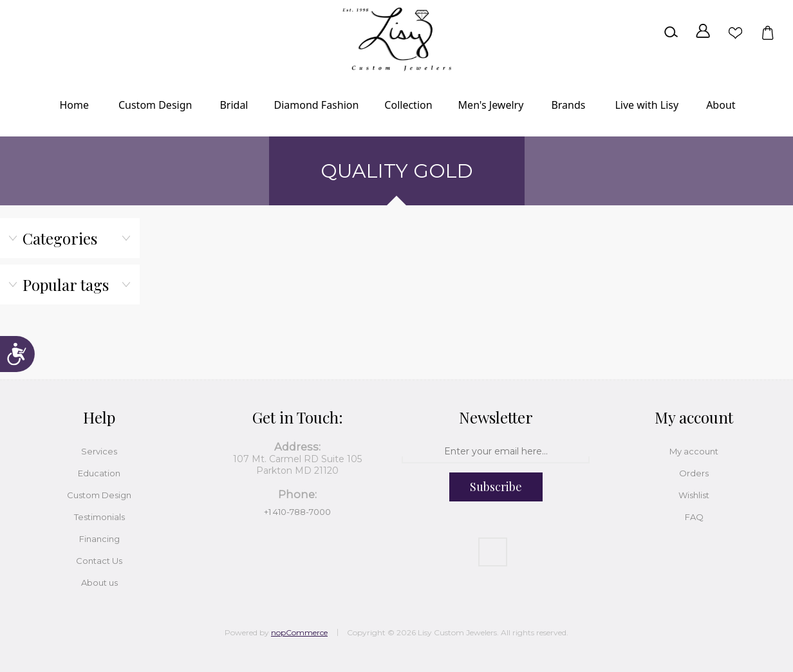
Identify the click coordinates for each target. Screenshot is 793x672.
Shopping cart (767, 32)
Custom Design (99, 495)
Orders (694, 473)
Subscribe (496, 487)
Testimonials (99, 517)
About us (99, 583)
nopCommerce (299, 632)
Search (671, 32)
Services (99, 451)
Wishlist (735, 32)
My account (694, 451)
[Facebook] (493, 552)
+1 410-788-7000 (297, 512)
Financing (99, 539)
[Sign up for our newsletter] (496, 452)
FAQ (694, 517)
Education (99, 473)
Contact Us (99, 561)
